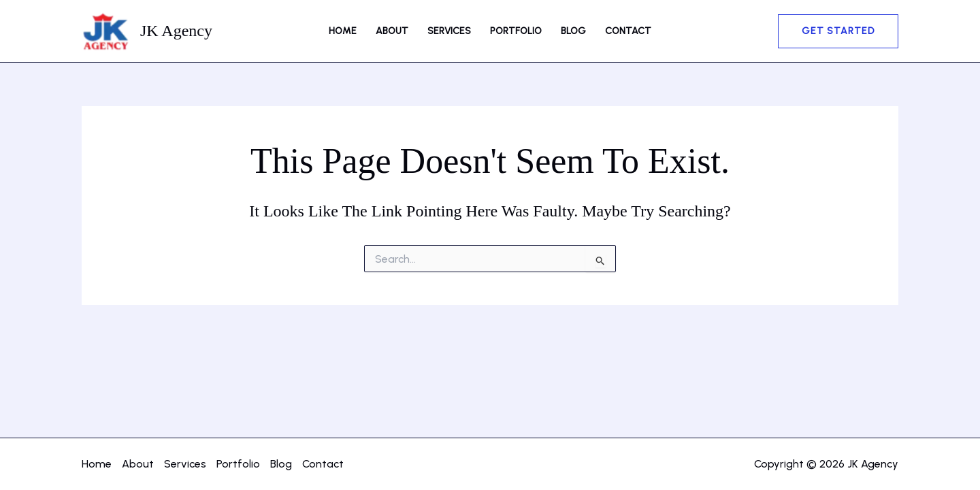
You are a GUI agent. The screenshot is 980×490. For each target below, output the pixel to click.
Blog (573, 31)
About (392, 31)
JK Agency (176, 31)
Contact (628, 31)
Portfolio (516, 31)
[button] (838, 31)
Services (449, 31)
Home (343, 31)
